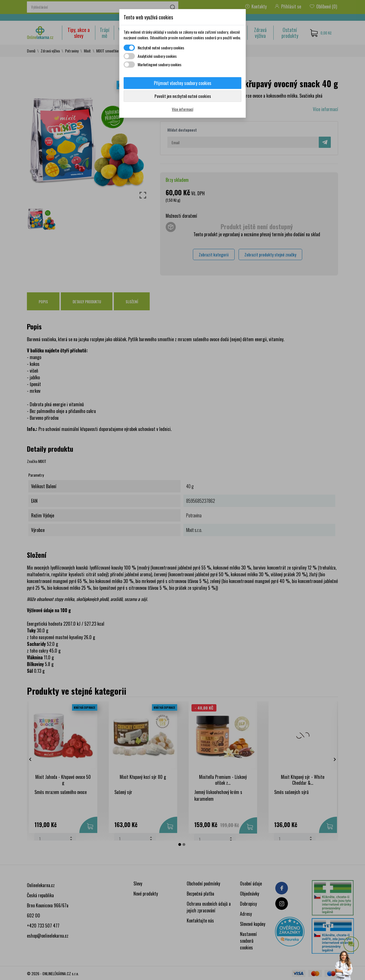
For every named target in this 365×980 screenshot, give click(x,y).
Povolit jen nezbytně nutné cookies (183, 96)
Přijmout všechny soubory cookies (183, 83)
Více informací (182, 109)
